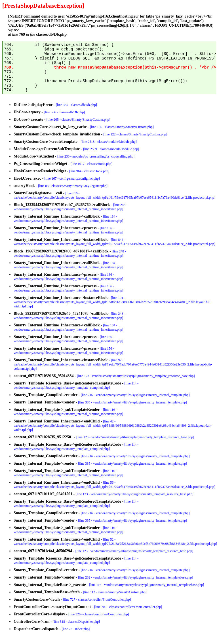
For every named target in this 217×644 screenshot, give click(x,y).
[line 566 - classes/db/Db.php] (65, 112)
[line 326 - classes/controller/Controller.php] (99, 614)
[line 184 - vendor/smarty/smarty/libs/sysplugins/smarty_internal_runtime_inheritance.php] (68, 219)
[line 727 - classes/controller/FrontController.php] (97, 600)
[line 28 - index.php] (76, 629)
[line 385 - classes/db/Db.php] (76, 105)
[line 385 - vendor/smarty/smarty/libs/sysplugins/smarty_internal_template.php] (132, 402)
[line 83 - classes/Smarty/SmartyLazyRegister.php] (73, 186)
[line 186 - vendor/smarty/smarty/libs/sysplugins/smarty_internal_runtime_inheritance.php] (68, 277)
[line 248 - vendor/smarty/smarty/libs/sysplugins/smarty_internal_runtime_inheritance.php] (70, 207)
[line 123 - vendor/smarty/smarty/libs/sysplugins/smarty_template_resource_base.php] (136, 376)
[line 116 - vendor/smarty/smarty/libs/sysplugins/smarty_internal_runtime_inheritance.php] (68, 412)
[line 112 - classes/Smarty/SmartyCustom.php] (115, 592)
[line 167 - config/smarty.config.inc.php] (72, 178)
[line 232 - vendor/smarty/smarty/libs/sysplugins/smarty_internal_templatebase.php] (135, 577)
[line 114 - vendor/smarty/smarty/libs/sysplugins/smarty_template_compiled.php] (76, 385)
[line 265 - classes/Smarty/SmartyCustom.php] (78, 120)
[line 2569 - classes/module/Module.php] (111, 149)
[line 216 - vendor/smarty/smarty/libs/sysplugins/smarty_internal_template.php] (135, 395)
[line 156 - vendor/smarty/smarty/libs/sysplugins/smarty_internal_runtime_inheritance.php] (68, 230)
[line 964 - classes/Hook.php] (89, 171)
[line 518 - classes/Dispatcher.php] (76, 622)
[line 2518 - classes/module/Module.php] (108, 142)
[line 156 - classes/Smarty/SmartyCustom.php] (122, 127)
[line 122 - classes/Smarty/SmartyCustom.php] (135, 134)
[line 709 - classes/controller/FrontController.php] (128, 607)
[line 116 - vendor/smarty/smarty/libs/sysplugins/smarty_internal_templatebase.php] (147, 585)
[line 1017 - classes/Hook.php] (91, 164)
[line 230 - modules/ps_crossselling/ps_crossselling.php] (96, 156)
